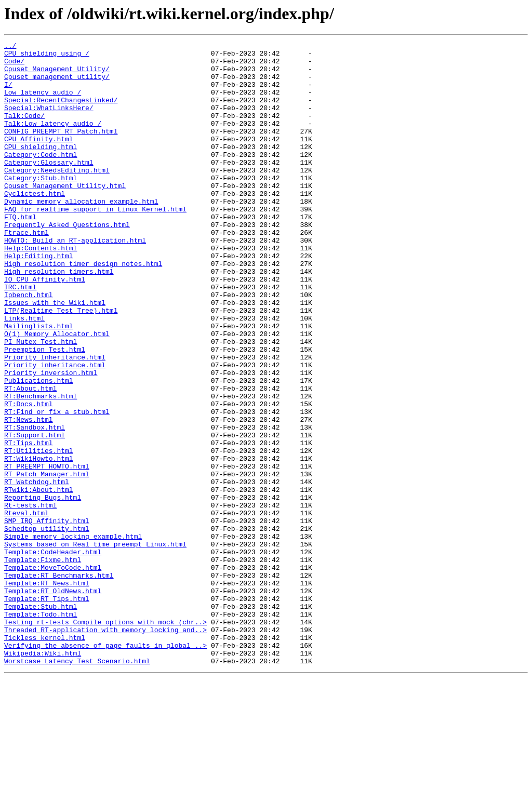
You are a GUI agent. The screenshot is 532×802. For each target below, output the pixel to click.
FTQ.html (20, 252)
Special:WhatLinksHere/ (49, 122)
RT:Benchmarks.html (41, 467)
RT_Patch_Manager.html (47, 561)
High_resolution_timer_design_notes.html (83, 309)
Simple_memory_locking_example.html (73, 636)
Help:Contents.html (41, 290)
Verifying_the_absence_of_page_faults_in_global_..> (105, 767)
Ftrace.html (26, 271)
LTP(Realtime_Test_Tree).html (61, 365)
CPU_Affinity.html (39, 159)
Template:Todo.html (41, 729)
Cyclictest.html (35, 224)
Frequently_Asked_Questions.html (67, 262)
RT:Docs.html (29, 477)
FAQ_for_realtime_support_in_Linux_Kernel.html (95, 243)
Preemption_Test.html (45, 411)
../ (10, 47)
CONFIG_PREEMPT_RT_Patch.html (61, 150)
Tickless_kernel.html (45, 757)
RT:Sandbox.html (35, 505)
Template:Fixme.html (43, 664)
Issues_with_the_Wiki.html (55, 355)
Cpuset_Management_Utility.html (65, 215)
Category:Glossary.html (49, 187)
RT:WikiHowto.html (39, 542)
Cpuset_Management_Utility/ (57, 75)
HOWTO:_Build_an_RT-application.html (75, 280)
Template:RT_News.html (47, 692)
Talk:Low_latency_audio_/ (53, 140)
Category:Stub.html (41, 206)
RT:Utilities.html (39, 533)
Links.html (24, 374)
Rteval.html (26, 608)
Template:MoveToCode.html (53, 673)
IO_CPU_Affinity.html (45, 327)
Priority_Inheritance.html (55, 421)
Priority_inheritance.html (55, 430)
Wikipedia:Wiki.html (43, 776)
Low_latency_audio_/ (43, 103)
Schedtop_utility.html (47, 626)
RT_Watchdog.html (37, 570)
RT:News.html (29, 496)
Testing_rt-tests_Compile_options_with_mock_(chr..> (105, 739)
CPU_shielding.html (41, 168)
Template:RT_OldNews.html (53, 701)
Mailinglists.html (39, 383)
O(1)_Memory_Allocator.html (57, 393)
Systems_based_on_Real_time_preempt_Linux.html (95, 645)
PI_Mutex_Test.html (41, 402)
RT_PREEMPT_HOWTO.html (47, 552)
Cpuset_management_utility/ (57, 84)
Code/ (14, 65)
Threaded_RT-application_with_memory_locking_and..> (105, 748)
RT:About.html (30, 458)
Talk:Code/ (24, 131)
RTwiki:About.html (39, 580)
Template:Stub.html (41, 720)
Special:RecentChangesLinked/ (61, 112)
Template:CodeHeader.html (53, 654)
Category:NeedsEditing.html (57, 196)
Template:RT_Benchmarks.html (59, 683)
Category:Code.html (41, 178)
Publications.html (39, 449)
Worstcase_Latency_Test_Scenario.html (77, 785)
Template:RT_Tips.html (47, 711)
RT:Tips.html (29, 524)
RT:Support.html (35, 514)
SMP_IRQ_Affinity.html (47, 617)
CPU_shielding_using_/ (47, 56)
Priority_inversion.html (51, 439)
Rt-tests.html (30, 598)
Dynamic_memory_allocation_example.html (81, 234)
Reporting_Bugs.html (43, 589)
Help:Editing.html (39, 299)
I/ (8, 93)
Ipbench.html (29, 346)
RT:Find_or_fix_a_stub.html (57, 486)
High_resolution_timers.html (59, 318)
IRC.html (20, 337)
